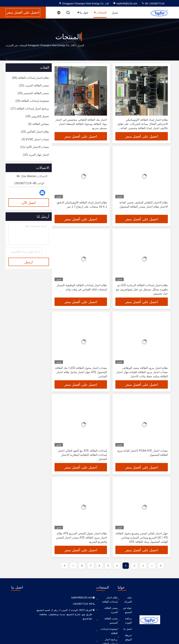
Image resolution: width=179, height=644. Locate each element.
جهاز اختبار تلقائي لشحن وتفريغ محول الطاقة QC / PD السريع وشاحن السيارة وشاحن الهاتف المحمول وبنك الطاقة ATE (142, 538)
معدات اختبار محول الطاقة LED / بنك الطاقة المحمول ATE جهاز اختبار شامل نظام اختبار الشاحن (81, 372)
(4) (39, 124)
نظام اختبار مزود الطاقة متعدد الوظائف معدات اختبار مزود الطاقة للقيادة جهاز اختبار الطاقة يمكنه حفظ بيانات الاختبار (142, 372)
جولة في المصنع (120, 604)
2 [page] (134, 566)
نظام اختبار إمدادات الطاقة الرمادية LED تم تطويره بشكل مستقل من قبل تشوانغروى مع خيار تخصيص (142, 289)
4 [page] (117, 566)
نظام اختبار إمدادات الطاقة (91, 597)
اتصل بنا (125, 616)
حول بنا (83, 13)
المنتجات (100, 13)
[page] (161, 566)
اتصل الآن (29, 203)
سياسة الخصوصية (120, 629)
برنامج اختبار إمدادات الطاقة (90, 623)
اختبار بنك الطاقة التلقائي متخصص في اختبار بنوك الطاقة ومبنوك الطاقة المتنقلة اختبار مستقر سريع (81, 124)
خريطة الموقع (122, 623)
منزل (115, 13)
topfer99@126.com (125, 3)
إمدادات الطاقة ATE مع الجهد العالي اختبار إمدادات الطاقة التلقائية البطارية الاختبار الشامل (82, 455)
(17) (30, 109)
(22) (34, 85)
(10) (35, 132)
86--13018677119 (153, 3)
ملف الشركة (122, 597)
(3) (35, 139)
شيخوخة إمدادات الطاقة (92, 616)
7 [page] (91, 566)
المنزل (81, 45)
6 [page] (99, 566)
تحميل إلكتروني (97, 629)
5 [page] (108, 566)
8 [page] (82, 566)
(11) (35, 147)
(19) (37, 116)
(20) (33, 93)
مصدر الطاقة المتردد (94, 604)
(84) (31, 78)
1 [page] (143, 566)
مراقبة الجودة (122, 610)
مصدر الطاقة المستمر (94, 610)
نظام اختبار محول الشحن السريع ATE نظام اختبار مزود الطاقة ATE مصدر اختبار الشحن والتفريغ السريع (81, 538)
